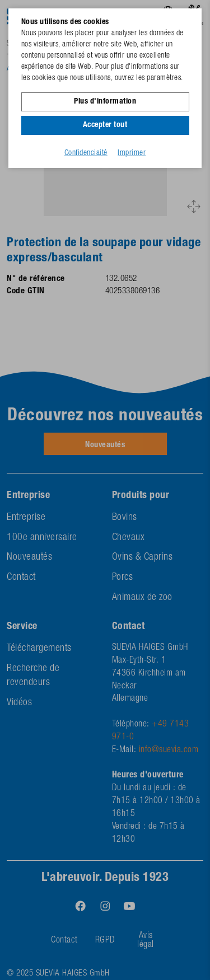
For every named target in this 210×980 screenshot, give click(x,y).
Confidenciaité (86, 153)
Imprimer (132, 153)
